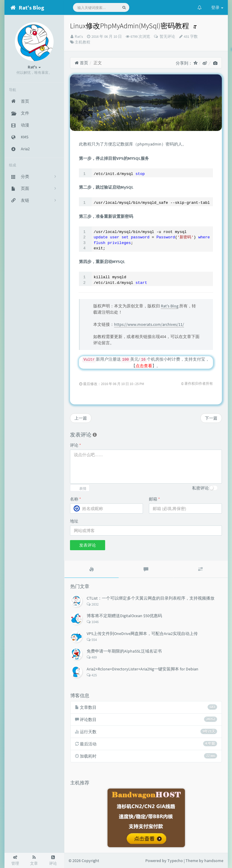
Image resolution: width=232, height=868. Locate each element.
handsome (214, 861)
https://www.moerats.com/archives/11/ (149, 324)
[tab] (92, 569)
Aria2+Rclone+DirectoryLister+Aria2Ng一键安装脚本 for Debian (143, 669)
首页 (81, 63)
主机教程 (82, 42)
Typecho (175, 861)
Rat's (79, 36)
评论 (75, 445)
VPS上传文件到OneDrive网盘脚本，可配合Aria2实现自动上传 (142, 634)
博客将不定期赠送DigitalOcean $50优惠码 (124, 616)
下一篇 (211, 418)
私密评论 (200, 488)
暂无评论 (167, 36)
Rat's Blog (170, 306)
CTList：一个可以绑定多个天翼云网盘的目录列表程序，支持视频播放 (151, 598)
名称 (75, 499)
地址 (74, 521)
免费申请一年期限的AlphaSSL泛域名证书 (124, 651)
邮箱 (154, 499)
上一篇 (81, 418)
